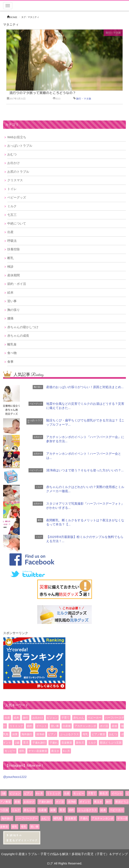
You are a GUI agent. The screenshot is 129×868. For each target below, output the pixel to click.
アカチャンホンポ (85, 726)
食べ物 (12, 353)
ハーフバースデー (27, 818)
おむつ (12, 154)
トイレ (12, 189)
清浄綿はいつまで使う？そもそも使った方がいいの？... (85, 470)
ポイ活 (104, 726)
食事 (10, 362)
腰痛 (10, 318)
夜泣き (55, 751)
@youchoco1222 (15, 777)
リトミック (16, 726)
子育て (65, 718)
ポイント (85, 802)
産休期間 (14, 275)
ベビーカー (95, 718)
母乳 (85, 734)
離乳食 (12, 344)
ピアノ (52, 734)
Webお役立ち (17, 137)
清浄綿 (40, 734)
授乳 (22, 751)
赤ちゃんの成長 (18, 336)
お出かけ (14, 163)
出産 (10, 232)
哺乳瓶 (58, 818)
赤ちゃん (79, 718)
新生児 (80, 743)
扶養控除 (14, 249)
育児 (26, 743)
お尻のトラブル (18, 172)
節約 (30, 726)
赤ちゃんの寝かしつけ (23, 327)
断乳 (10, 258)
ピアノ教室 (99, 734)
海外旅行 (27, 734)
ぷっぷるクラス (69, 734)
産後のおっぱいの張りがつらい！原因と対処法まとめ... (85, 387)
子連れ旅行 (39, 743)
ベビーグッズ (17, 197)
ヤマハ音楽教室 (38, 751)
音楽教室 (67, 743)
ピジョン (52, 718)
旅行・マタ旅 (113, 33)
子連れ (54, 743)
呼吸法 (12, 241)
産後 (114, 726)
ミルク (12, 206)
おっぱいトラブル (20, 146)
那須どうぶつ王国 (111, 743)
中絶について (17, 223)
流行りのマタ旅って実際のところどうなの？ (43, 93)
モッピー (10, 751)
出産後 (67, 726)
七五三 (12, 215)
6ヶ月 (66, 751)
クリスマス (15, 180)
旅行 (26, 718)
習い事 (12, 301)
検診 (10, 266)
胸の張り (14, 310)
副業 (15, 734)
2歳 (17, 743)
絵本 (10, 292)
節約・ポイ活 (17, 284)
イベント (42, 726)
